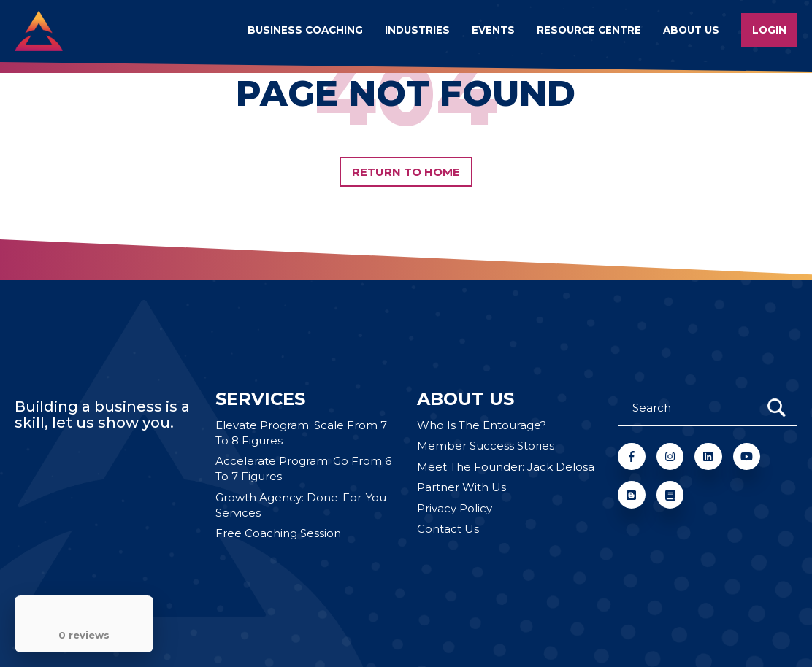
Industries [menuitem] (417, 30)
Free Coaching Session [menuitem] (278, 533)
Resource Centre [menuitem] (589, 30)
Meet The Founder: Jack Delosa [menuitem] (506, 467)
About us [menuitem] (691, 30)
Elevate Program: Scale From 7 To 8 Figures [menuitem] (301, 433)
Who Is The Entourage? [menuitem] (482, 425)
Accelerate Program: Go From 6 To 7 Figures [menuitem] (303, 469)
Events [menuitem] (493, 30)
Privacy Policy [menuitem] (455, 508)
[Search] (708, 408)
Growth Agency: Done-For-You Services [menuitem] (301, 505)
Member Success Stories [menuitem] (486, 446)
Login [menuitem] (769, 30)
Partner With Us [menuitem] (461, 487)
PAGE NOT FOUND (406, 94)
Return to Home (406, 172)
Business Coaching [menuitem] (305, 30)
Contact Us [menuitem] (448, 529)
